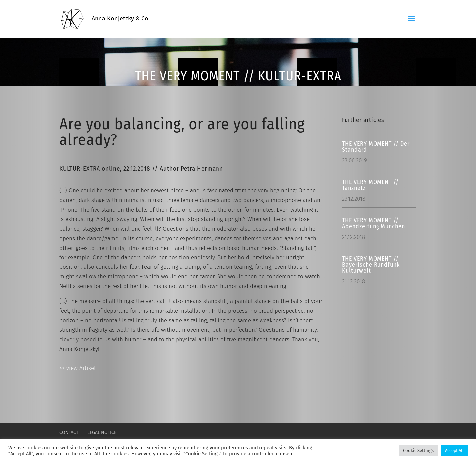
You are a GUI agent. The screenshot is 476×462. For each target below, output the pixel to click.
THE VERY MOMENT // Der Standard (376, 147)
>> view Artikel (78, 368)
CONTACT (69, 432)
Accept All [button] (454, 451)
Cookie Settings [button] (418, 451)
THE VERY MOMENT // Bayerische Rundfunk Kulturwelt (371, 265)
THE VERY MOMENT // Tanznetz (370, 185)
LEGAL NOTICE (102, 432)
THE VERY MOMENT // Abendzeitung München (374, 223)
